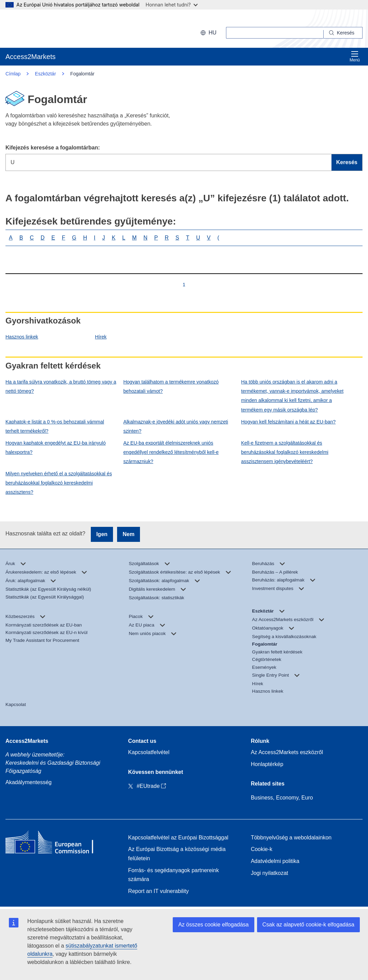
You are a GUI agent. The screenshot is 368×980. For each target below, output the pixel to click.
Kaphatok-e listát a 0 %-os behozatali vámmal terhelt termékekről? (55, 426)
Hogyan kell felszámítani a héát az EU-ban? (288, 422)
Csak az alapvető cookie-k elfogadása (309, 925)
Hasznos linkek (22, 337)
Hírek (101, 337)
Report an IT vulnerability (158, 891)
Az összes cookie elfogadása (213, 925)
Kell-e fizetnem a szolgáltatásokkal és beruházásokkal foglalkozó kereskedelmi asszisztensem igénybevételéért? (285, 452)
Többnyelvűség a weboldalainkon (291, 838)
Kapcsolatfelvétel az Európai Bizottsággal (178, 838)
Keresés (347, 162)
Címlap (13, 74)
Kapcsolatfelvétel (149, 752)
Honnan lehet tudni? (172, 5)
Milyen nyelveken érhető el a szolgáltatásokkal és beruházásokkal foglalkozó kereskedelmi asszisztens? (59, 483)
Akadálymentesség (29, 782)
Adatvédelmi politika (275, 861)
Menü (355, 56)
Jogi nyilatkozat (270, 873)
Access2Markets (27, 741)
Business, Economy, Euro (282, 798)
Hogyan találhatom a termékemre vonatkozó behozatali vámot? (171, 386)
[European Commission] (50, 29)
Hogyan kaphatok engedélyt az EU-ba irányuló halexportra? (56, 448)
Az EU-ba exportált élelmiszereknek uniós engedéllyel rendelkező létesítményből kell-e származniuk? (171, 452)
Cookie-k (262, 849)
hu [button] (208, 33)
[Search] (343, 33)
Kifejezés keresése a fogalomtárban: (53, 148)
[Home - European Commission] (55, 844)
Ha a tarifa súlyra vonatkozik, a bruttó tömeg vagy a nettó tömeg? (61, 386)
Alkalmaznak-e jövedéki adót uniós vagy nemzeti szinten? (176, 426)
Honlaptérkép (267, 764)
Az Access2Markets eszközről (287, 752)
